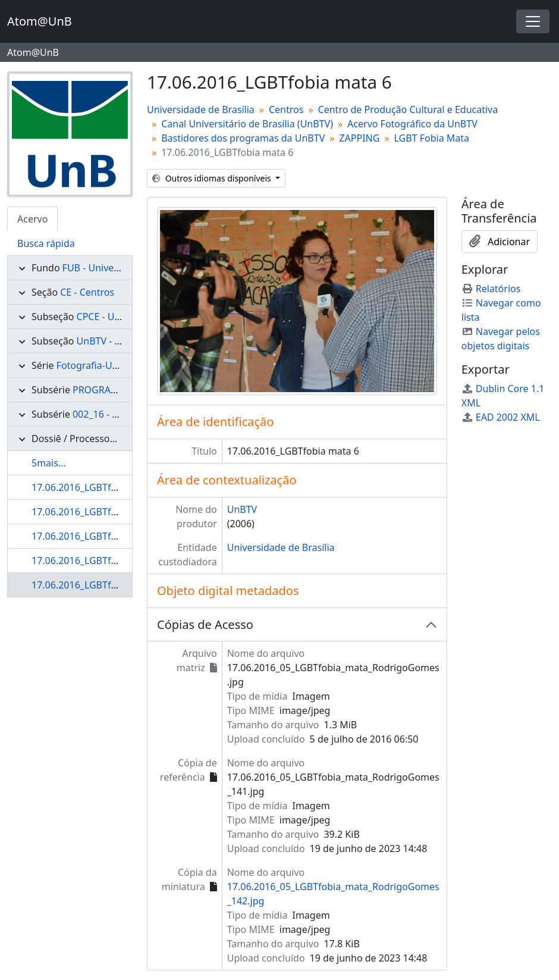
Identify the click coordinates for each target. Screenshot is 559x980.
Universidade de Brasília (201, 109)
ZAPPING (359, 138)
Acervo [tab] (32, 219)
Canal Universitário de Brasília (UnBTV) (247, 124)
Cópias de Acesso (205, 624)
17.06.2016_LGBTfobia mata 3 (98, 512)
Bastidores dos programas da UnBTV (243, 138)
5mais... (49, 463)
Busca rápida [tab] (46, 243)
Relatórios (491, 289)
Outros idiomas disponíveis (213, 178)
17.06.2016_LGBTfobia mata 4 (98, 536)
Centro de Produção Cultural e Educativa (408, 109)
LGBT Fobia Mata (432, 138)
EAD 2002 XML (501, 417)
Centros (286, 109)
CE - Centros (87, 292)
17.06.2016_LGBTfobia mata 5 (98, 561)
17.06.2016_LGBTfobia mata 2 (98, 487)
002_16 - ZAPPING (112, 414)
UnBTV (242, 509)
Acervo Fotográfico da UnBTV (412, 124)
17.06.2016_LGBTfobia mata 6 (98, 585)
